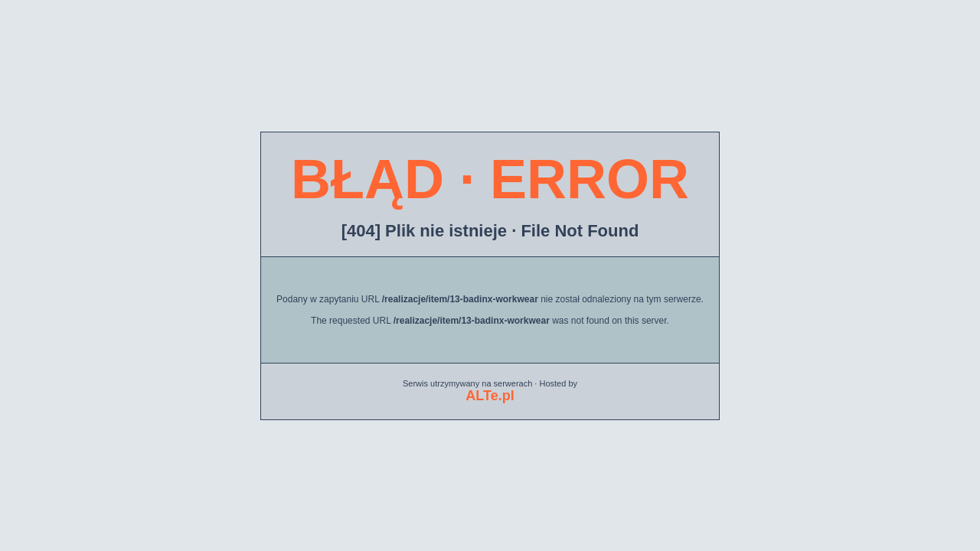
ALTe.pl (490, 396)
